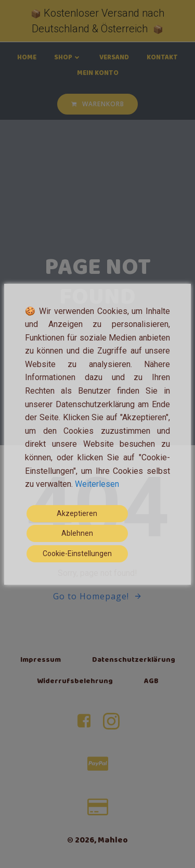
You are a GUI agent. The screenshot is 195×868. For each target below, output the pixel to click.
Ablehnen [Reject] (77, 533)
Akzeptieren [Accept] (77, 513)
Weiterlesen (97, 484)
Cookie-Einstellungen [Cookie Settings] (77, 553)
